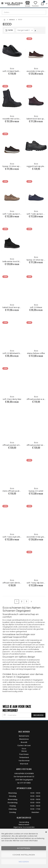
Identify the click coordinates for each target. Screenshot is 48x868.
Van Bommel (24, 761)
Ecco (24, 749)
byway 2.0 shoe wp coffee (12, 165)
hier (18, 841)
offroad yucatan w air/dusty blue (36, 398)
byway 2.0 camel (36, 490)
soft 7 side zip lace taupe (12, 212)
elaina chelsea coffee (36, 352)
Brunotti (24, 742)
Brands (12, 20)
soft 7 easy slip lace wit (36, 581)
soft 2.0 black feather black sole (12, 70)
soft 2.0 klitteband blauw (12, 352)
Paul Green (24, 754)
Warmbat (24, 764)
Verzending (24, 822)
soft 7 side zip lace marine (36, 212)
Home (5, 20)
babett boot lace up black (12, 306)
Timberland (24, 757)
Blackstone (24, 739)
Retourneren (24, 825)
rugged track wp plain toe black (36, 165)
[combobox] (24, 12)
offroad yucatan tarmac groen (36, 444)
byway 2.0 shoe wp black (36, 258)
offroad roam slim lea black (12, 581)
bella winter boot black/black (12, 260)
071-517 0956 (25, 783)
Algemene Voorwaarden (24, 827)
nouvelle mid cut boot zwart (12, 117)
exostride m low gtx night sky (36, 535)
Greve (24, 751)
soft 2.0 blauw (36, 306)
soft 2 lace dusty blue (12, 398)
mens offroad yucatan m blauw (12, 490)
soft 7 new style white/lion (12, 535)
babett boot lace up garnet (36, 117)
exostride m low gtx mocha (36, 70)
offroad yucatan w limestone (12, 444)
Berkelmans (24, 736)
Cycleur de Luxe (24, 745)
